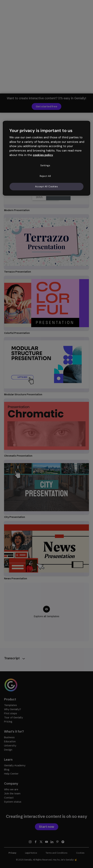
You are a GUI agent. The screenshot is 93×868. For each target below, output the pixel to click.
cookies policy (43, 155)
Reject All (45, 176)
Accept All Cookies (46, 186)
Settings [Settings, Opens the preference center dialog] (45, 165)
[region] (47, 158)
